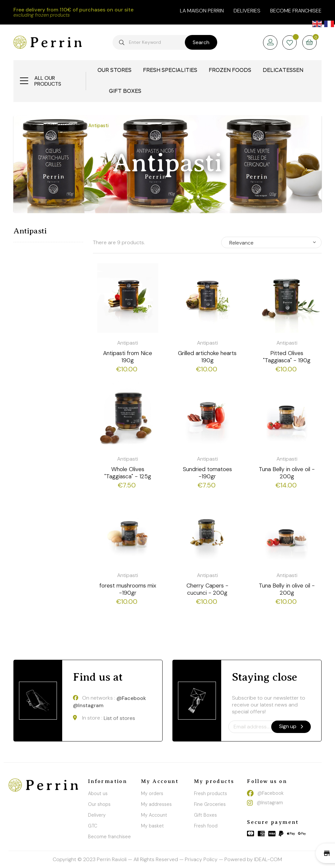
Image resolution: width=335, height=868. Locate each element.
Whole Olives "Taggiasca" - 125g (128, 473)
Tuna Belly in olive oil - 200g (287, 473)
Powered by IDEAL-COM (253, 859)
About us (98, 793)
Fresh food (206, 826)
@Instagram (88, 706)
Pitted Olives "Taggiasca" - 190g (287, 357)
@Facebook (131, 698)
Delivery (97, 815)
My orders (152, 793)
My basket (152, 826)
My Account (154, 815)
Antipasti (30, 231)
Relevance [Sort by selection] (241, 243)
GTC (93, 826)
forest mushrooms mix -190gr (128, 589)
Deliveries (247, 11)
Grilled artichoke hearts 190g (207, 357)
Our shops (99, 804)
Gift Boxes (205, 815)
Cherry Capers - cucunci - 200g (207, 589)
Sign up (291, 726)
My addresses (156, 804)
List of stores (119, 718)
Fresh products (211, 793)
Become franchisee (296, 11)
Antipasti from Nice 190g (128, 357)
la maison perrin (202, 11)
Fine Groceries (210, 804)
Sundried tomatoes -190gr (207, 473)
